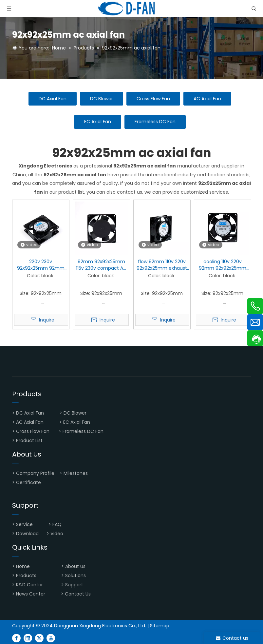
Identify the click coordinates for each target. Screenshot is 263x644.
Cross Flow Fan (153, 99)
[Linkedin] (28, 638)
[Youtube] (51, 638)
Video (57, 534)
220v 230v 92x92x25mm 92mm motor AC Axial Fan (41, 265)
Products (26, 576)
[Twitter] (39, 638)
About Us (76, 566)
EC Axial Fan (98, 122)
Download (27, 534)
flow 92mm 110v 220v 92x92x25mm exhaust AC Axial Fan (162, 265)
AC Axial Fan (207, 99)
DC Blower (102, 99)
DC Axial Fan (53, 99)
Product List (29, 440)
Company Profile (35, 473)
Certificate (28, 482)
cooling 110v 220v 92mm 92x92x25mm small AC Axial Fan (223, 265)
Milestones (76, 473)
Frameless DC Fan (155, 122)
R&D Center (29, 585)
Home (24, 566)
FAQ (58, 524)
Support (75, 585)
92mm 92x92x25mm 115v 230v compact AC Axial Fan (101, 265)
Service (24, 524)
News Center (31, 594)
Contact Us (78, 594)
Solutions (75, 576)
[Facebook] (16, 638)
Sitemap (160, 626)
